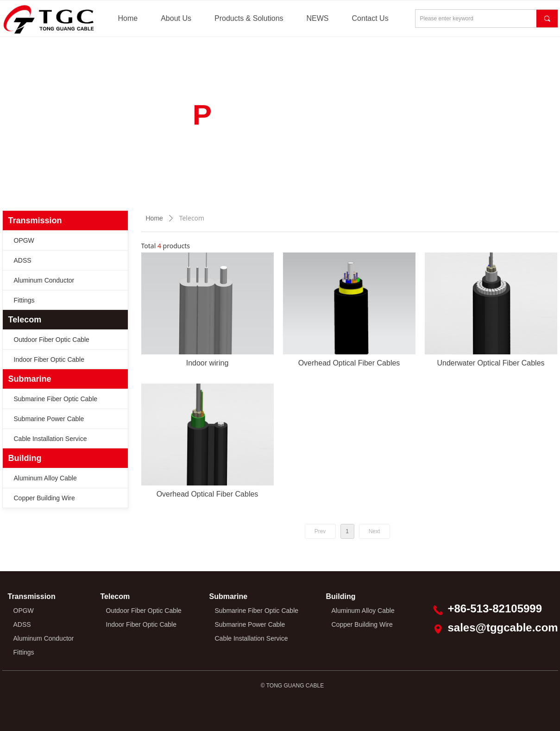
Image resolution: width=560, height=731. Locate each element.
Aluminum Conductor (44, 280)
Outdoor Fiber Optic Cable (52, 340)
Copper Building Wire (44, 498)
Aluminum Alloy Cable (45, 478)
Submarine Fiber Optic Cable (56, 399)
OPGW (24, 240)
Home (154, 218)
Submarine (30, 379)
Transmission (35, 221)
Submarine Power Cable (49, 419)
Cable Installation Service (50, 439)
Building (25, 458)
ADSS (23, 260)
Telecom (25, 320)
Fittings (24, 300)
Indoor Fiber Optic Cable (49, 359)
